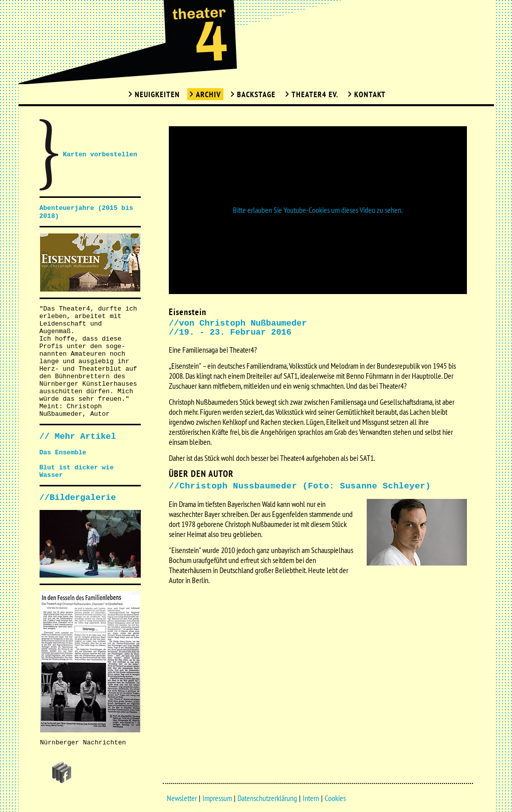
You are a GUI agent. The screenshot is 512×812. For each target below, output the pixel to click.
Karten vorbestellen (100, 155)
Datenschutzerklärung (267, 798)
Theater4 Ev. (315, 94)
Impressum (217, 798)
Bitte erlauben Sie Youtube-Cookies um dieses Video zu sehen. (318, 210)
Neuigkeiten (157, 94)
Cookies (335, 798)
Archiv (208, 94)
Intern (311, 798)
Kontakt (370, 94)
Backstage (256, 94)
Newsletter (182, 798)
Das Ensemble (63, 453)
